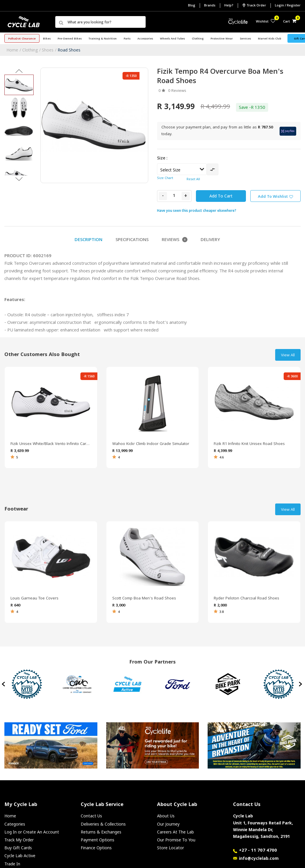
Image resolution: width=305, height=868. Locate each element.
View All (288, 355)
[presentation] (4, 684)
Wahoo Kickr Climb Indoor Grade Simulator (151, 444)
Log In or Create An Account (32, 832)
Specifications (132, 240)
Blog (192, 6)
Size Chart (165, 178)
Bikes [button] (47, 39)
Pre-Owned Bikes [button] (70, 39)
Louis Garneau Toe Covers (35, 599)
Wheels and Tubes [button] (172, 39)
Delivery (210, 240)
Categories (15, 824)
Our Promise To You (176, 840)
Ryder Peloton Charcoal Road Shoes (247, 599)
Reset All (193, 179)
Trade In (12, 864)
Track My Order (19, 840)
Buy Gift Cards (18, 848)
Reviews (175, 240)
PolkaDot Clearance (22, 39)
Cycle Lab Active (20, 856)
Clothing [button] (198, 39)
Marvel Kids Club (269, 39)
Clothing (30, 50)
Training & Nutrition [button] (103, 39)
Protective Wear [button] (222, 39)
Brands (210, 6)
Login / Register (288, 6)
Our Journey (168, 824)
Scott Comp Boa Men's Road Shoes (144, 599)
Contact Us (91, 816)
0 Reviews (177, 91)
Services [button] (245, 39)
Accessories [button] (145, 39)
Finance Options (96, 848)
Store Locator (170, 848)
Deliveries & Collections (103, 824)
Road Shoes (69, 50)
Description (88, 240)
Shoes (48, 50)
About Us (166, 816)
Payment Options (98, 840)
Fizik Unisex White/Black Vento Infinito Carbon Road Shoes (51, 444)
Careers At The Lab (175, 832)
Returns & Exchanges (101, 832)
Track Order (254, 6)
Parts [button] (127, 39)
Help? (229, 6)
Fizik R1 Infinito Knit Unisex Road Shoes (249, 444)
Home (12, 50)
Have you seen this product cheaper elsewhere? (197, 210)
